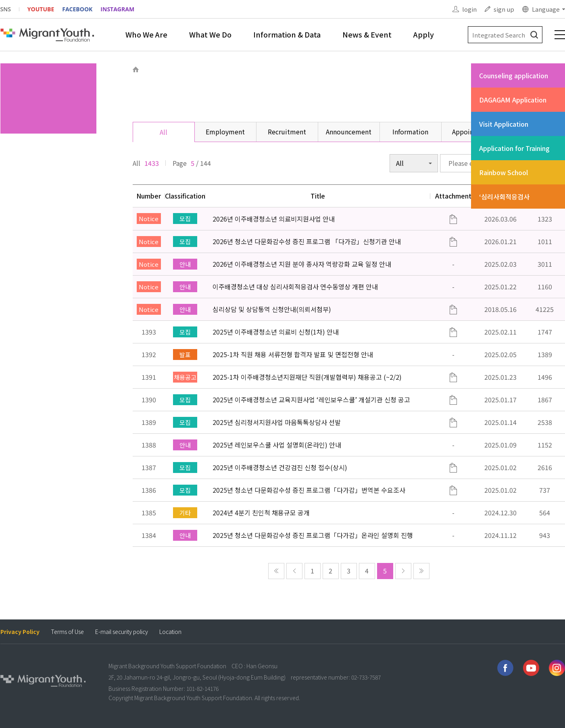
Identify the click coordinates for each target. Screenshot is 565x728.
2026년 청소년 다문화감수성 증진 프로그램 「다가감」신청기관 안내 (307, 241)
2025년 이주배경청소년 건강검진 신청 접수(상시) (280, 467)
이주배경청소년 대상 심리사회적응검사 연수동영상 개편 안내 (295, 287)
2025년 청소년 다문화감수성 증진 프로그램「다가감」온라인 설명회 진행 (313, 535)
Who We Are (146, 34)
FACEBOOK (77, 9)
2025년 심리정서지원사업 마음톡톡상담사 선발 (277, 422)
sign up (504, 9)
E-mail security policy (122, 632)
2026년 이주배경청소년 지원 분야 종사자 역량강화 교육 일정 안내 (302, 264)
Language (546, 9)
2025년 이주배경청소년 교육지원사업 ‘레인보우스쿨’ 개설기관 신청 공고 (311, 400)
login (469, 9)
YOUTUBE (41, 9)
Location (170, 632)
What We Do (210, 34)
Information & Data (287, 34)
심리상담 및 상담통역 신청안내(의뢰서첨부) (272, 309)
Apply (424, 34)
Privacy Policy (20, 632)
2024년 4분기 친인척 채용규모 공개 (261, 513)
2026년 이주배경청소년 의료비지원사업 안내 (274, 219)
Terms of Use (67, 632)
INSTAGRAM (117, 9)
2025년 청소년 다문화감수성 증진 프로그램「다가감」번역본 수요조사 (309, 490)
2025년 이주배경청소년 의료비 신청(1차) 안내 (276, 332)
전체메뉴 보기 (560, 35)
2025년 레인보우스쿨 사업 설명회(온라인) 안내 (277, 445)
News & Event (367, 34)
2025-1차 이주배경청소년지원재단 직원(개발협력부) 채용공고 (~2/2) (307, 377)
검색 (534, 35)
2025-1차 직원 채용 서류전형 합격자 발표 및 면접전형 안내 (293, 354)
